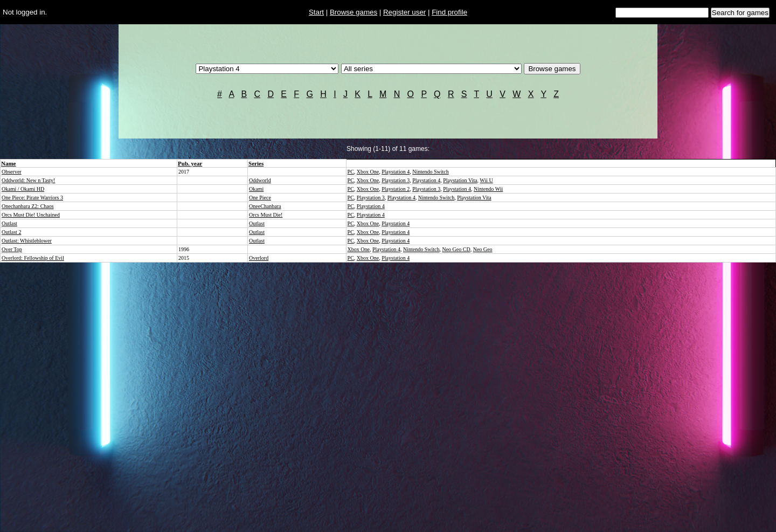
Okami (256, 189)
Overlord (259, 258)
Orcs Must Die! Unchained (31, 215)
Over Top (12, 249)
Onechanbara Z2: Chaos (28, 206)
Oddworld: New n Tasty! (28, 180)
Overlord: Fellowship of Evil (33, 258)
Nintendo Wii (488, 189)
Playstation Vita (460, 180)
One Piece (260, 198)
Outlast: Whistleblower (27, 241)
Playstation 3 (396, 180)
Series (256, 163)
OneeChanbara (265, 206)
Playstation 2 (396, 189)
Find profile (449, 12)
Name (9, 163)
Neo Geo (483, 249)
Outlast (9, 223)
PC (351, 172)
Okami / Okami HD (23, 189)
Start (316, 12)
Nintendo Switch (431, 172)
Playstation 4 (396, 172)
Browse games (354, 12)
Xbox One (368, 172)
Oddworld (260, 180)
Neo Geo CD (456, 249)
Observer (12, 172)
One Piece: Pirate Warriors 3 (32, 198)
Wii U (486, 180)
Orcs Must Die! (266, 215)
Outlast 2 (11, 232)
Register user (404, 12)
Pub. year (190, 163)
